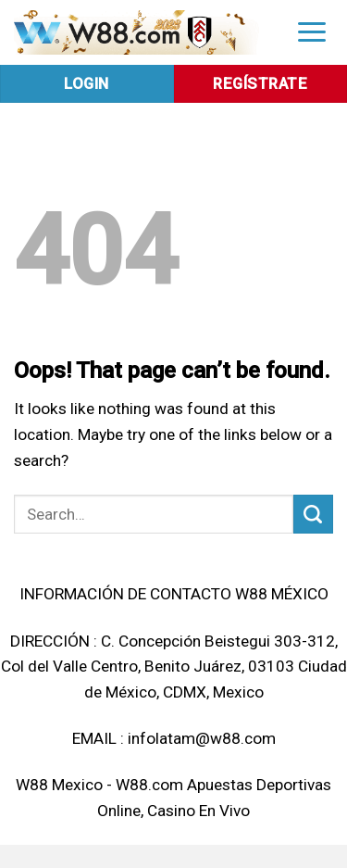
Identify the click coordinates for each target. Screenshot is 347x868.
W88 (32, 785)
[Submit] (313, 514)
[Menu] (312, 31)
